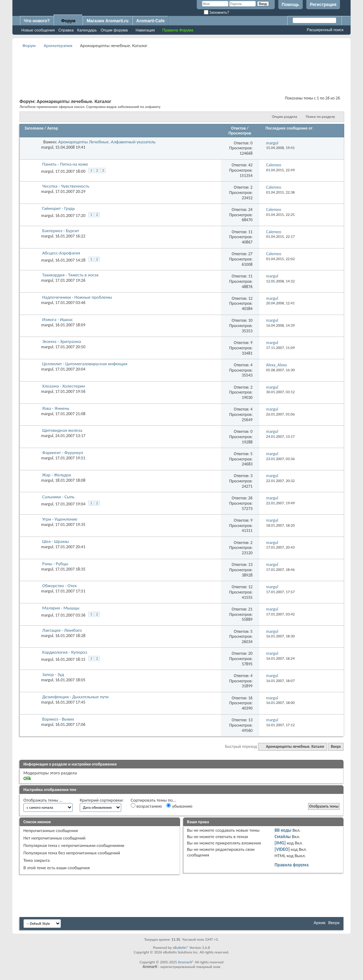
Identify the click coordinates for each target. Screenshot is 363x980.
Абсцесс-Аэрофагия (61, 253)
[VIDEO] (282, 849)
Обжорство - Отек (59, 586)
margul (47, 147)
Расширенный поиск (325, 30)
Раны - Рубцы (55, 564)
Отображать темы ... (43, 800)
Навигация (145, 30)
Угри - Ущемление (60, 519)
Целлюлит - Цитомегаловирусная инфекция (85, 364)
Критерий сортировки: (102, 800)
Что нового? (37, 21)
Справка (66, 30)
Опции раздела (284, 117)
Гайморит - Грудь (58, 208)
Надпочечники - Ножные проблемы (77, 297)
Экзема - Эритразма (62, 341)
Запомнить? (217, 13)
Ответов (239, 128)
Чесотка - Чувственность (66, 186)
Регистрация (323, 5)
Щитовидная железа (62, 430)
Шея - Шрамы (56, 541)
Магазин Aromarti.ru (107, 21)
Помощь (291, 5)
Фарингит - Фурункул (63, 452)
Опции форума (114, 30)
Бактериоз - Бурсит (61, 231)
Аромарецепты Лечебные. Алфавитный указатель (107, 142)
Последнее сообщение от (289, 128)
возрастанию (146, 806)
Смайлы (283, 836)
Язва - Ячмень (56, 408)
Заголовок (34, 128)
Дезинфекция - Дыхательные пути (75, 697)
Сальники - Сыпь (58, 497)
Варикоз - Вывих (58, 719)
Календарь (87, 30)
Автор (53, 128)
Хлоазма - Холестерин (64, 386)
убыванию (179, 806)
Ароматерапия (58, 45)
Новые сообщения (38, 30)
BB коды (283, 830)
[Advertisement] (181, 66)
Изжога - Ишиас (58, 319)
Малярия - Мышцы (61, 608)
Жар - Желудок (57, 475)
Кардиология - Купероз (65, 652)
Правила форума (291, 865)
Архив (320, 922)
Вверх (336, 747)
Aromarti (185, 962)
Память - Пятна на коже (65, 164)
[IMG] (280, 843)
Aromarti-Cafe (150, 21)
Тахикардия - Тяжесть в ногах (70, 275)
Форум (68, 21)
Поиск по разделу (320, 117)
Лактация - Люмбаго (62, 630)
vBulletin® (181, 948)
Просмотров (240, 133)
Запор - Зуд (53, 674)
